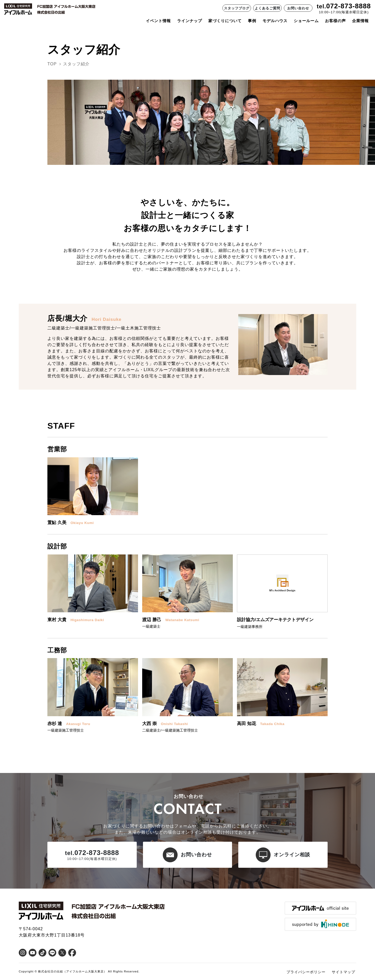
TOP (52, 64)
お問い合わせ (298, 8)
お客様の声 (335, 21)
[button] (93, 492)
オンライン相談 (283, 855)
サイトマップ (343, 972)
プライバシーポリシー (306, 972)
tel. (321, 6)
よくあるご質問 (267, 8)
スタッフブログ (237, 8)
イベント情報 (158, 21)
